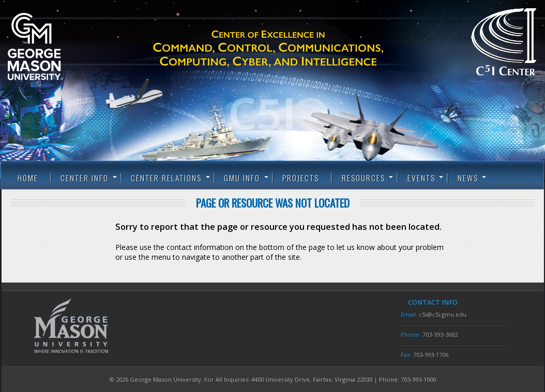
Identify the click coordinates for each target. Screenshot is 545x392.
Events (421, 178)
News (468, 178)
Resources (364, 178)
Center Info (85, 178)
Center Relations (166, 178)
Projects (301, 178)
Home (28, 178)
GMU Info (242, 178)
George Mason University (52, 46)
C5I (286, 49)
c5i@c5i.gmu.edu (443, 314)
